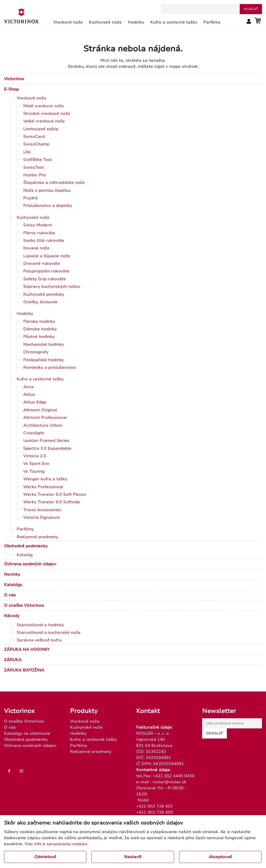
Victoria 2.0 (35, 456)
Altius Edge (35, 402)
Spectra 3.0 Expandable (47, 448)
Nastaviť (133, 857)
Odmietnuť (45, 857)
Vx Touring (34, 471)
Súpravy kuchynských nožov (52, 287)
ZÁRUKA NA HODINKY (27, 649)
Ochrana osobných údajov (30, 564)
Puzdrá (30, 198)
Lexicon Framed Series (46, 441)
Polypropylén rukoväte (46, 271)
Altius (29, 395)
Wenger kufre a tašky (45, 479)
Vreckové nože (31, 98)
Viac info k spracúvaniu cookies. (56, 844)
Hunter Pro (35, 175)
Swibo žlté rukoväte (44, 241)
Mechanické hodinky (44, 344)
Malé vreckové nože (44, 106)
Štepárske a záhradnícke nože (54, 183)
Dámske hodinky (40, 329)
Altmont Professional (45, 418)
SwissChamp (36, 144)
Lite (27, 152)
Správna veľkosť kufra (39, 640)
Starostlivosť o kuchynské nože (49, 633)
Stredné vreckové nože (47, 114)
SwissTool (33, 167)
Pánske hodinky (39, 321)
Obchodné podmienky (26, 546)
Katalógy (13, 585)
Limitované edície (41, 129)
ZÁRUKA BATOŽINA (24, 670)
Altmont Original (40, 410)
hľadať (251, 9)
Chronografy (36, 352)
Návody (12, 616)
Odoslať (214, 733)
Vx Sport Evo (36, 464)
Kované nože (36, 248)
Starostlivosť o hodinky (40, 625)
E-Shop (11, 89)
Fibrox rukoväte (39, 233)
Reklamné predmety (37, 537)
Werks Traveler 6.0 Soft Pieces (55, 494)
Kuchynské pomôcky (44, 294)
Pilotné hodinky (39, 337)
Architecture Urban (43, 425)
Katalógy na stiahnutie (27, 733)
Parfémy (25, 529)
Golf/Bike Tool (38, 160)
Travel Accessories (42, 510)
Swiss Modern (38, 225)
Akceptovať (220, 857)
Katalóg (25, 555)
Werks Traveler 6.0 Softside (52, 502)
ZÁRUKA (13, 660)
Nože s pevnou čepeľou (47, 190)
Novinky (12, 574)
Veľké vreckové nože (44, 121)
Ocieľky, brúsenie (40, 302)
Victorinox (14, 79)
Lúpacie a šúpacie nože (47, 256)
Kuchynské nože (33, 218)
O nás (10, 595)
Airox (29, 387)
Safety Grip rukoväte (45, 279)
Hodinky (25, 314)
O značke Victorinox (24, 605)
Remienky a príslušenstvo (50, 367)
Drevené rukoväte (42, 264)
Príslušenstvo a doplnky (48, 206)
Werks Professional (43, 487)
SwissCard (34, 137)
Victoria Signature (42, 517)
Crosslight (34, 433)
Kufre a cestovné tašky (40, 379)
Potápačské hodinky (44, 360)
